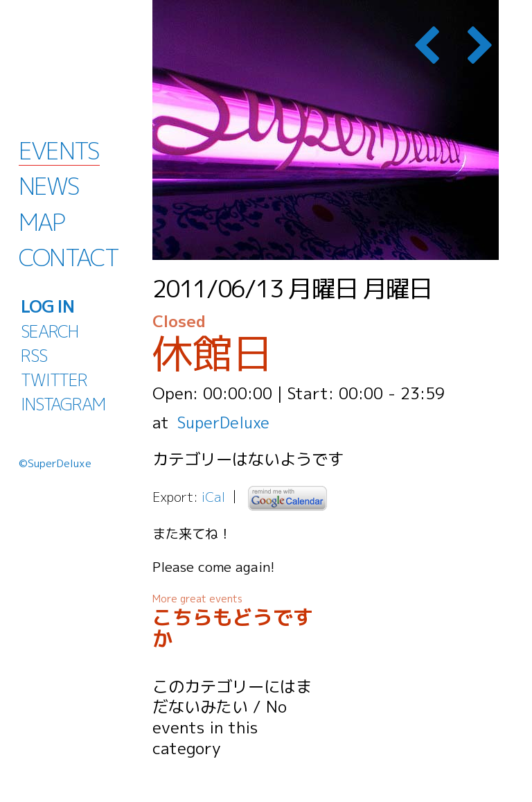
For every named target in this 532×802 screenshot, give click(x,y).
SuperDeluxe (225, 422)
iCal (213, 497)
